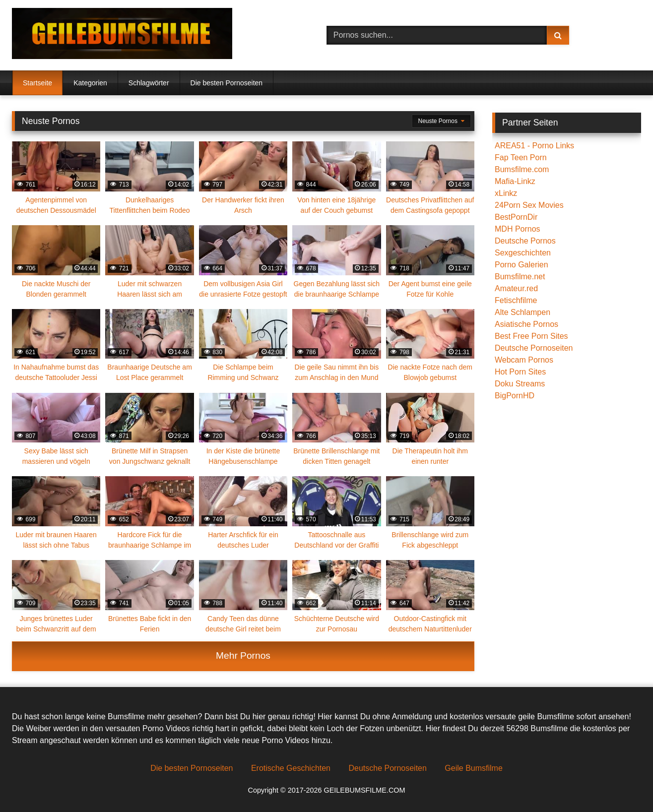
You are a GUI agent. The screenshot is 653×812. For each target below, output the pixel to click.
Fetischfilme (516, 300)
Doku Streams (520, 384)
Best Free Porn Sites (531, 336)
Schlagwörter (149, 83)
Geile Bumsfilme (473, 768)
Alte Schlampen (522, 312)
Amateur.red (516, 288)
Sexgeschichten (523, 253)
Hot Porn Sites (520, 372)
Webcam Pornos (524, 360)
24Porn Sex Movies (529, 205)
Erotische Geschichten (291, 768)
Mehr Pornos (243, 656)
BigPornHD (515, 396)
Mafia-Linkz (515, 181)
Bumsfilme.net (520, 277)
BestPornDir (516, 217)
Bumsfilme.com (522, 169)
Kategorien (90, 83)
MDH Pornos (518, 229)
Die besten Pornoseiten (227, 83)
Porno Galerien (522, 265)
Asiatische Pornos (526, 324)
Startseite (37, 83)
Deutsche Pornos (525, 241)
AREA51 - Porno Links (534, 146)
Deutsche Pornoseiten (534, 348)
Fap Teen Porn (521, 157)
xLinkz (506, 193)
